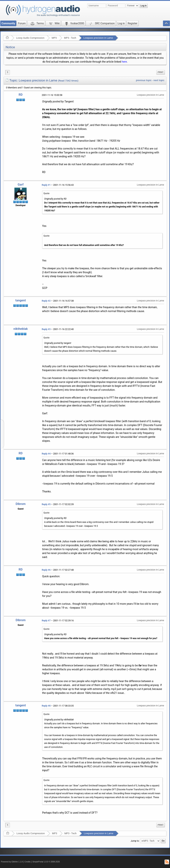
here (124, 62)
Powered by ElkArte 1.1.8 (12, 862)
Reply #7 (46, 621)
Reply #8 (46, 706)
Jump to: (135, 841)
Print (161, 72)
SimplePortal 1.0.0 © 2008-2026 (46, 862)
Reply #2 (46, 301)
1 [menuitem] (8, 72)
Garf (21, 185)
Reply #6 (46, 570)
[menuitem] (161, 72)
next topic (159, 80)
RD (21, 95)
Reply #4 (46, 454)
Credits (28, 862)
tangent (21, 300)
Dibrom (21, 504)
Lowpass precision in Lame (98, 38)
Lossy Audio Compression (30, 38)
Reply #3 (46, 329)
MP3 (54, 38)
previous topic (144, 80)
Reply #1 (46, 185)
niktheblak (21, 329)
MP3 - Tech (70, 38)
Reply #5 (46, 504)
